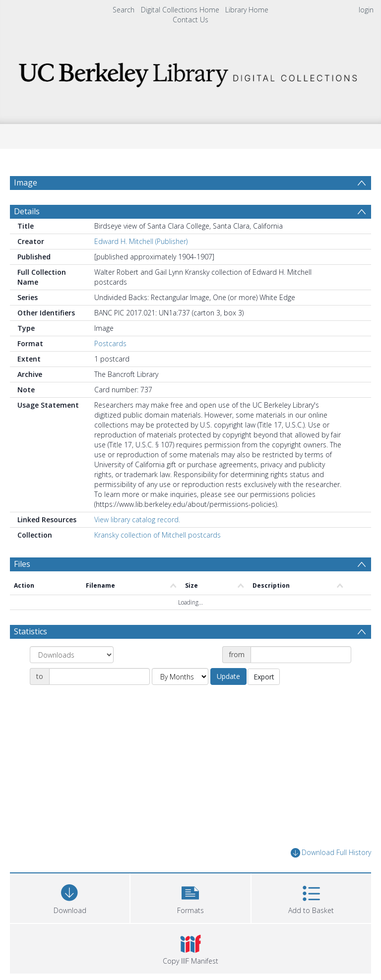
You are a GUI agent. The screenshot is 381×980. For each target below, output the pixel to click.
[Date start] (301, 655)
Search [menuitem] (124, 10)
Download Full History (331, 853)
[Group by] (72, 655)
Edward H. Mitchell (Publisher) (141, 241)
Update (228, 676)
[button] (190, 897)
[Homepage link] (190, 72)
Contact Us (190, 20)
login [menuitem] (366, 10)
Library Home (247, 10)
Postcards (110, 343)
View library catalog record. (137, 520)
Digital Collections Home (180, 10)
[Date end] (99, 676)
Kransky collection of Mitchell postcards (158, 535)
